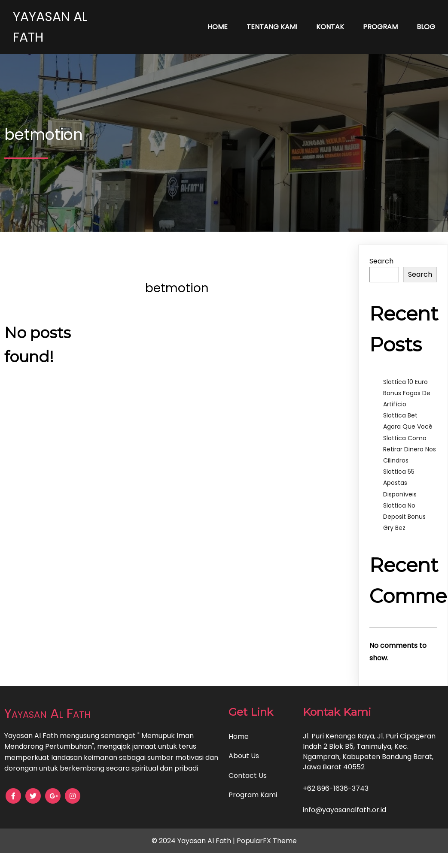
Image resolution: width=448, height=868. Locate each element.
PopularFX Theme (267, 841)
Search (381, 261)
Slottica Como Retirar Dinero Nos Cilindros (410, 449)
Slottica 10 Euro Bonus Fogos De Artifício (407, 393)
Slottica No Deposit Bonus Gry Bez (404, 517)
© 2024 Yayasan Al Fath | (194, 841)
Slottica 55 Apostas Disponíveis (400, 483)
